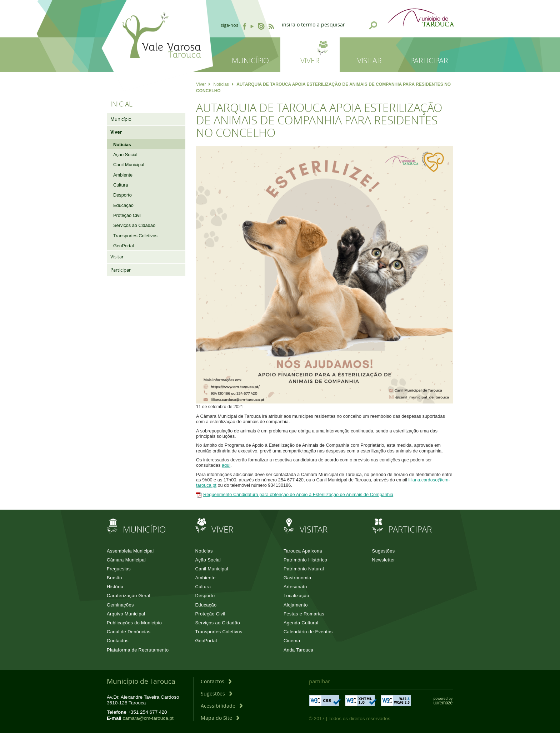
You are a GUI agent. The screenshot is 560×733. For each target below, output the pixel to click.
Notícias (223, 84)
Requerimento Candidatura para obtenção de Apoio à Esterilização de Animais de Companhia (298, 494)
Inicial (121, 104)
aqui (226, 465)
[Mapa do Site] (220, 718)
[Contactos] (216, 681)
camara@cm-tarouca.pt (148, 718)
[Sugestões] (216, 694)
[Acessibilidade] (222, 706)
